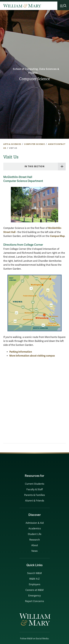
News (34, 551)
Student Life (35, 534)
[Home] (22, 6)
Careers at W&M (34, 590)
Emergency (34, 596)
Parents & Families (34, 495)
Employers (35, 584)
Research (35, 540)
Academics (35, 529)
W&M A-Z (34, 579)
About (35, 545)
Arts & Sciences (12, 144)
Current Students (35, 484)
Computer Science (34, 79)
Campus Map (57, 236)
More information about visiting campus (32, 356)
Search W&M (34, 573)
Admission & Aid (35, 523)
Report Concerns (34, 601)
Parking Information (21, 352)
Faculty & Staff (35, 490)
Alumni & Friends (35, 501)
